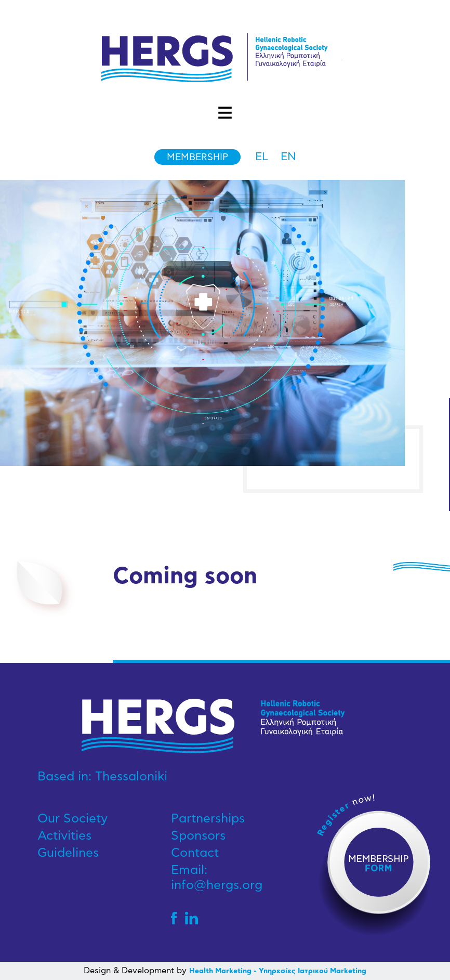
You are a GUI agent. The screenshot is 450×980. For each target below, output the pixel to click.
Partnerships (208, 819)
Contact (195, 853)
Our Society (72, 819)
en (288, 157)
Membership (197, 158)
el (262, 157)
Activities (64, 836)
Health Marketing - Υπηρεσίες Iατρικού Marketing (278, 971)
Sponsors (198, 836)
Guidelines (68, 853)
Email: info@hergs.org (217, 878)
